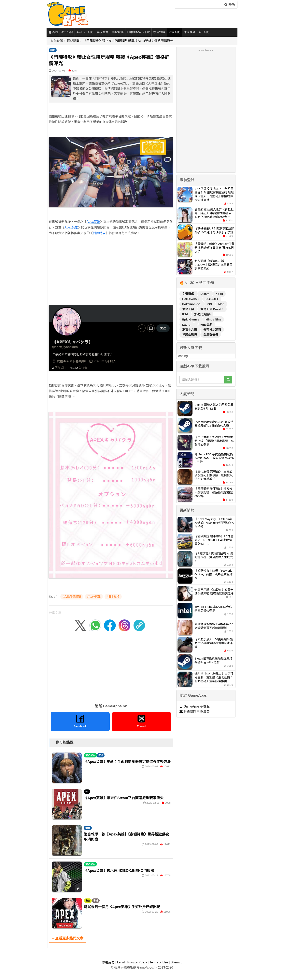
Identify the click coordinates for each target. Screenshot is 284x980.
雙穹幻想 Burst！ (212, 309)
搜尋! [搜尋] (230, 5)
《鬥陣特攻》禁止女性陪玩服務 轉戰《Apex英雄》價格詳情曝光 (128, 41)
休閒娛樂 (190, 32)
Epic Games (191, 319)
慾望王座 (189, 309)
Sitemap (176, 962)
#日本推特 (113, 597)
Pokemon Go (192, 304)
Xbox (219, 294)
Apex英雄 (93, 222)
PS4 (185, 314)
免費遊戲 (189, 294)
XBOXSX (90, 755)
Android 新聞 (85, 32)
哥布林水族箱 (212, 329)
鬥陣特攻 (99, 233)
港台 (88, 901)
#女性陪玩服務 (72, 597)
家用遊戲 (159, 32)
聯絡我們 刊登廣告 (195, 712)
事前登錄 (103, 32)
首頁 (53, 32)
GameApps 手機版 (195, 706)
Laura (187, 325)
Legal (121, 962)
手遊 (96, 901)
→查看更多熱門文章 (67, 938)
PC (87, 792)
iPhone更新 (205, 325)
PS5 (101, 755)
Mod (221, 304)
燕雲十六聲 (190, 329)
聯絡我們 (108, 962)
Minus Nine (213, 319)
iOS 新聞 (67, 32)
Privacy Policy (137, 962)
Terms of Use (159, 962)
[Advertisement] (111, 276)
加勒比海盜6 (202, 314)
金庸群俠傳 (211, 335)
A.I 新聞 (204, 32)
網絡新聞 (174, 32)
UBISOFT (212, 299)
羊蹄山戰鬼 (190, 335)
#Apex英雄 (94, 597)
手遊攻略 (118, 32)
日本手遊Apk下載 (138, 32)
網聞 (53, 50)
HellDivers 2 (191, 299)
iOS (210, 304)
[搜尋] (199, 5)
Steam (205, 294)
